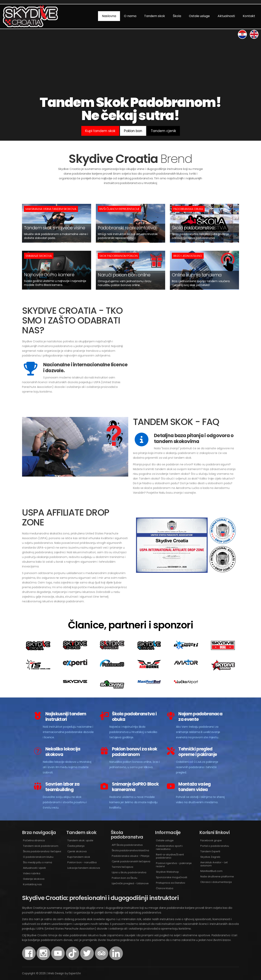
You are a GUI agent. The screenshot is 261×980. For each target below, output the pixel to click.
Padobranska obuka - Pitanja (130, 856)
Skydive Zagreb (210, 857)
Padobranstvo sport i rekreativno (169, 847)
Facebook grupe (211, 840)
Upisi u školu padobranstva (129, 872)
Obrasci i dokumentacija (216, 882)
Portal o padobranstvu (215, 846)
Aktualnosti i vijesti (34, 868)
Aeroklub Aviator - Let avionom (214, 864)
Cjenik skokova (77, 851)
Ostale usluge (199, 16)
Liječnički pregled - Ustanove (130, 883)
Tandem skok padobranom (41, 846)
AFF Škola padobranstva (127, 845)
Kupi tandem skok (100, 131)
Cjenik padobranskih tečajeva (131, 861)
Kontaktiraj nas (32, 884)
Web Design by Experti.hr (64, 973)
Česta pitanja (76, 846)
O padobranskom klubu (38, 857)
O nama (130, 16)
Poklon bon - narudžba (82, 862)
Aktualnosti (226, 16)
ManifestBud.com (211, 871)
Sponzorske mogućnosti (172, 877)
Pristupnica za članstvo (171, 883)
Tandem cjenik (163, 131)
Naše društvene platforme (217, 877)
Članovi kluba (165, 888)
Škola (177, 16)
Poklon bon (133, 131)
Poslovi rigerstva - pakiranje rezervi (174, 865)
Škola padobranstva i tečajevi (42, 851)
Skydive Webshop (167, 872)
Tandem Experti (210, 851)
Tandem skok (155, 16)
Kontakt (249, 16)
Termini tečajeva (122, 867)
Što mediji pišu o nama (38, 862)
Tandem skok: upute (80, 840)
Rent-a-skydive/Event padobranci (170, 856)
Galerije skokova (34, 879)
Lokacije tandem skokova (84, 868)
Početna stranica (34, 840)
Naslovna (109, 16)
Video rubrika (32, 873)
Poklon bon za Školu (125, 878)
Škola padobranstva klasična (130, 850)
